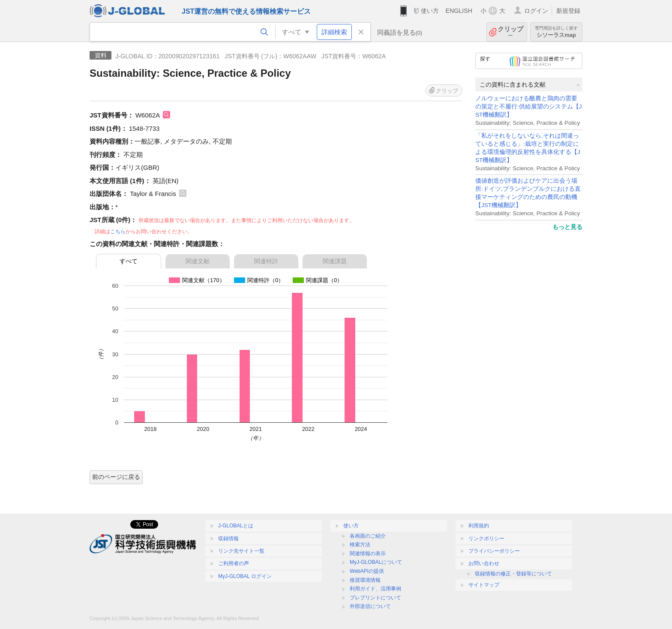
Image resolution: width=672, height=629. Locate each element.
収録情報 (228, 539)
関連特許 (266, 261)
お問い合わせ (484, 563)
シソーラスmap (556, 32)
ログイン (536, 11)
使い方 (430, 11)
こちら (118, 232)
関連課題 (335, 261)
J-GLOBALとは (236, 526)
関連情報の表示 (368, 554)
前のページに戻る (116, 477)
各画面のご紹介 (368, 536)
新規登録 (568, 11)
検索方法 (360, 545)
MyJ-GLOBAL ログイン (245, 576)
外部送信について (370, 606)
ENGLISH (459, 11)
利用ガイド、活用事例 (375, 589)
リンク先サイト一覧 (241, 551)
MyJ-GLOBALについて (376, 562)
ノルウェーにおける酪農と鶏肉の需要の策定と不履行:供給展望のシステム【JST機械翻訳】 (529, 107)
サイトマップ (484, 585)
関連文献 (198, 261)
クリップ (510, 32)
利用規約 (479, 526)
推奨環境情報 (365, 580)
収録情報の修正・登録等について (513, 574)
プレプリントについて (375, 598)
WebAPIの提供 (367, 571)
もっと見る (567, 227)
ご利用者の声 (234, 563)
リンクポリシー (486, 539)
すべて (129, 261)
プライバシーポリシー (494, 551)
